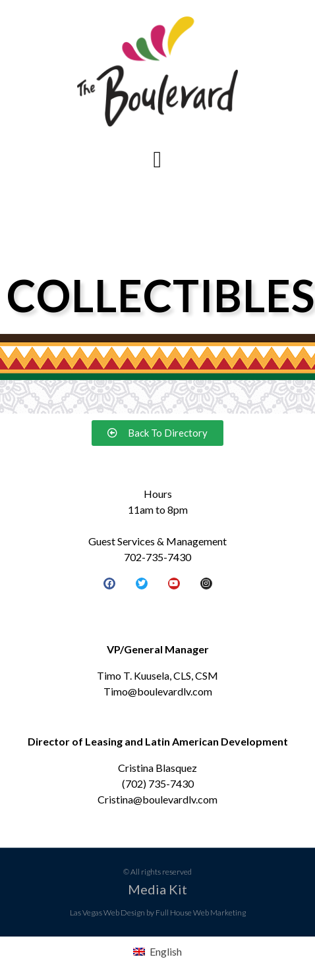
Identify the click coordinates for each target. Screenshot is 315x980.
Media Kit (157, 889)
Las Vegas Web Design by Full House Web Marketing (158, 912)
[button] (157, 160)
